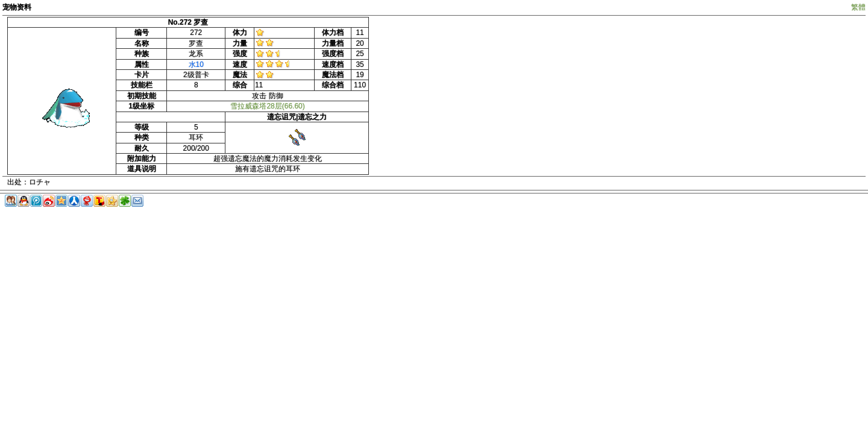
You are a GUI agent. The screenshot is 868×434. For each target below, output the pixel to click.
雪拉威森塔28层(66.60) (267, 106)
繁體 (858, 7)
